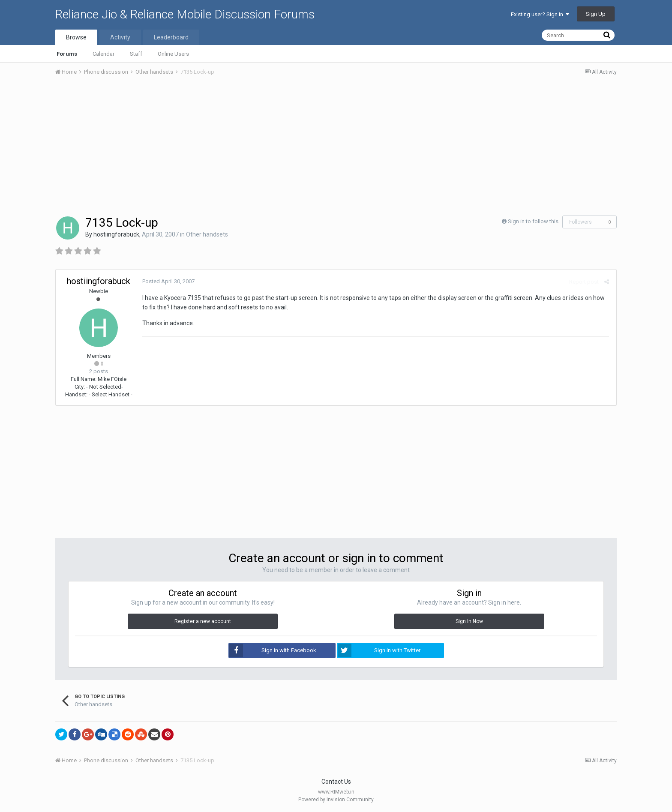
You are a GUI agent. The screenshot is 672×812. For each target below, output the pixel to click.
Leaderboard (171, 37)
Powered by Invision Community (336, 800)
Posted (168, 281)
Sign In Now (469, 621)
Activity (120, 37)
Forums (67, 54)
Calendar (103, 54)
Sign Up (596, 14)
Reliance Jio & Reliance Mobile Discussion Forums (185, 14)
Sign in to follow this (533, 221)
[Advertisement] (336, 147)
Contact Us (336, 782)
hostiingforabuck (116, 234)
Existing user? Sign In (540, 14)
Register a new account (203, 621)
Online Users (173, 54)
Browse (76, 37)
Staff (136, 54)
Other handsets (207, 234)
